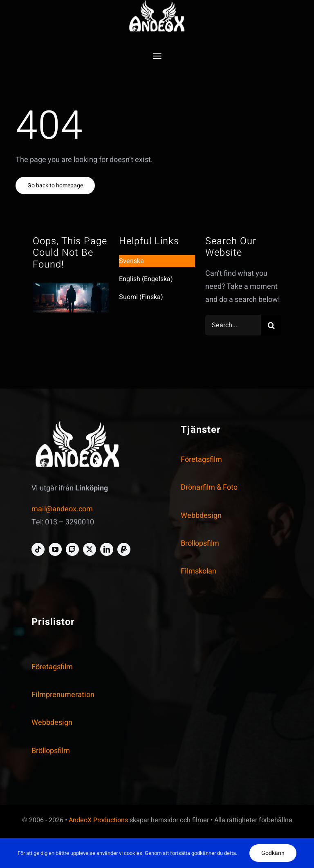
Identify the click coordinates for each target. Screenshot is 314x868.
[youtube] (55, 549)
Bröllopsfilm (200, 543)
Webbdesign (201, 516)
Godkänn (273, 853)
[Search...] (233, 325)
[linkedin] (107, 549)
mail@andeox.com (62, 509)
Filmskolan (198, 571)
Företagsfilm (201, 460)
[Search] (271, 325)
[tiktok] (38, 549)
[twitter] (90, 549)
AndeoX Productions (98, 820)
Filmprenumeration (63, 695)
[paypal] (124, 549)
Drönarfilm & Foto (209, 487)
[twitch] (72, 549)
